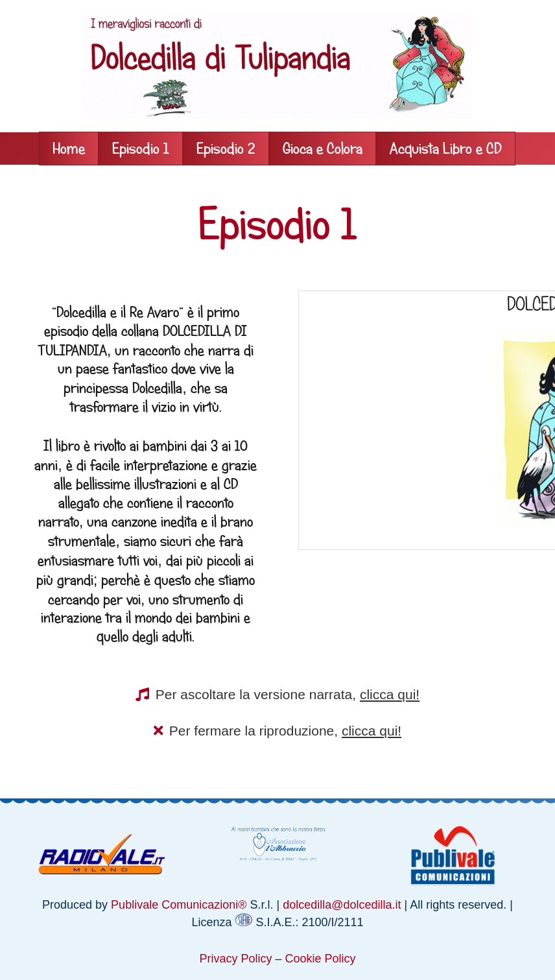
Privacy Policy (235, 959)
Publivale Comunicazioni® (179, 905)
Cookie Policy (321, 959)
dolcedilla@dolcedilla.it (342, 905)
